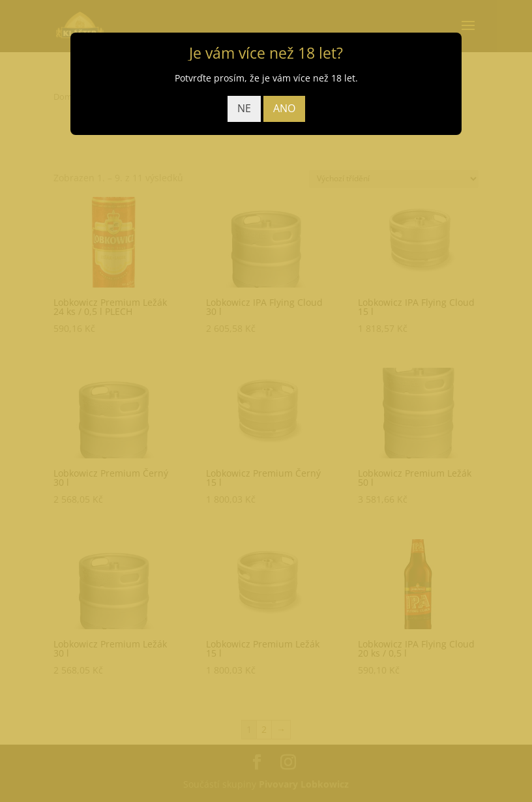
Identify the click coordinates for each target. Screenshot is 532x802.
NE (244, 108)
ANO (284, 108)
